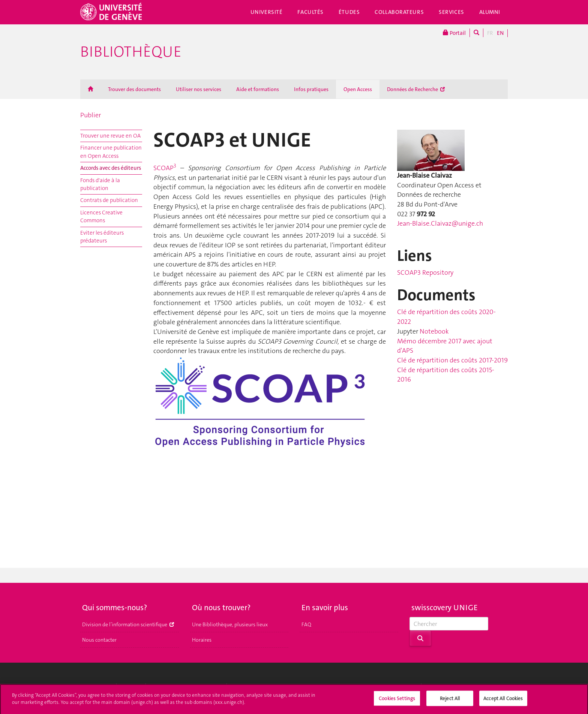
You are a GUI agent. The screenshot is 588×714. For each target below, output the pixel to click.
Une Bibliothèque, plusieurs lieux (230, 624)
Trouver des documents (134, 89)
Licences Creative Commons (101, 216)
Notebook (434, 331)
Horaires (202, 640)
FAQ (306, 624)
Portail (454, 33)
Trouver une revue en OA (110, 136)
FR (490, 33)
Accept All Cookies (503, 701)
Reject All (450, 701)
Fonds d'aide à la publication (100, 184)
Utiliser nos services (199, 89)
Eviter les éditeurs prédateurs (102, 237)
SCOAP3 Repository (425, 272)
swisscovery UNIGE (445, 608)
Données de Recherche (416, 89)
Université (267, 12)
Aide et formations (258, 89)
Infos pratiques (311, 89)
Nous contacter (99, 640)
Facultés (310, 12)
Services (451, 12)
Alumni (490, 12)
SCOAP (165, 168)
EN (500, 33)
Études (349, 12)
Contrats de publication (109, 200)
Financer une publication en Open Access (111, 152)
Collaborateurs (399, 12)
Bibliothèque (131, 52)
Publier (91, 115)
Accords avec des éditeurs (111, 168)
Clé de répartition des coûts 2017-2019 (452, 360)
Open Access (358, 89)
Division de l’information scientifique (128, 624)
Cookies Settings (397, 701)
